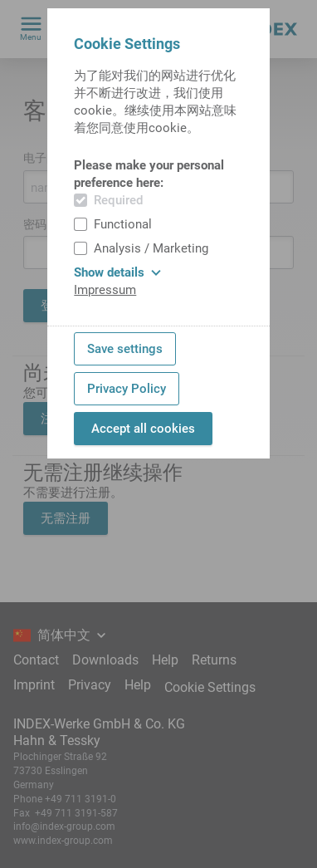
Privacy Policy (127, 389)
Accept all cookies (143, 429)
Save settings (125, 349)
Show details (117, 272)
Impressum (105, 290)
